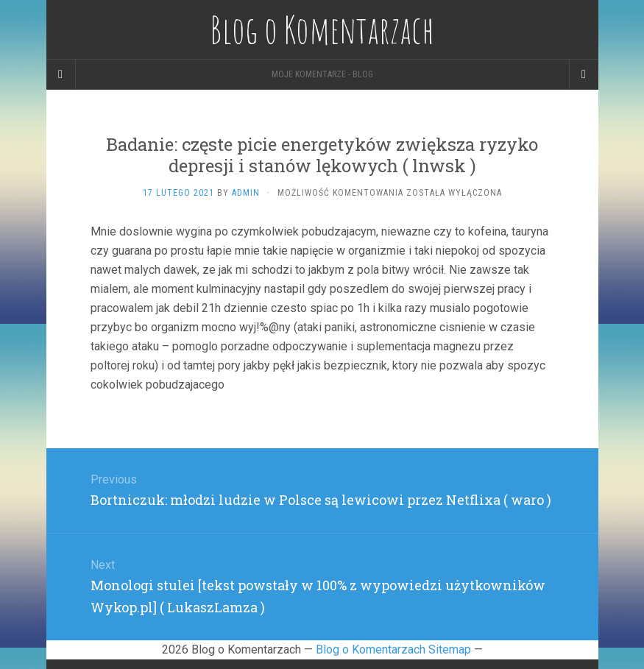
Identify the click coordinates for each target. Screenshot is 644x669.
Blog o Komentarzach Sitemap (393, 649)
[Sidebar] (61, 74)
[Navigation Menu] (584, 74)
